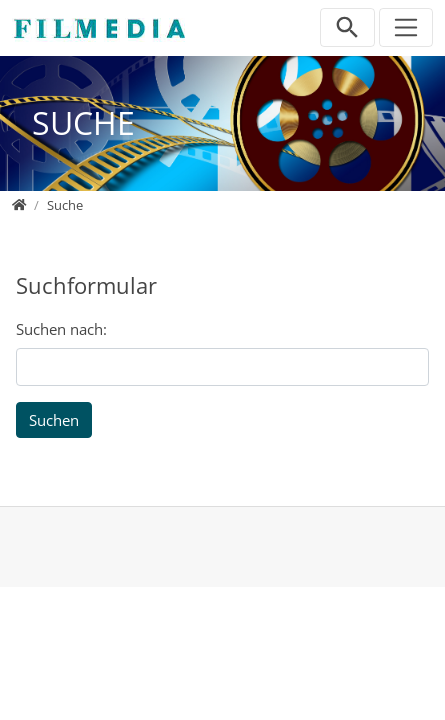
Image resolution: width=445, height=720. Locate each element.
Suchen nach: (61, 329)
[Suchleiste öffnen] (347, 27)
